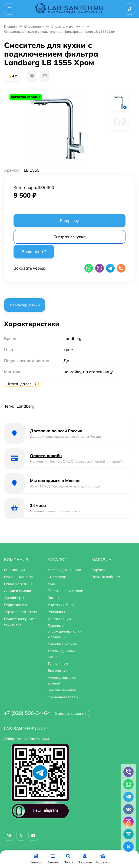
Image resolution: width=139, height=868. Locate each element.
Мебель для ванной (64, 570)
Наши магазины (18, 584)
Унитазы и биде (61, 605)
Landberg (25, 406)
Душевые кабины (63, 644)
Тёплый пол (58, 663)
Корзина (99, 570)
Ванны (53, 598)
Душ (51, 584)
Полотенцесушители (65, 591)
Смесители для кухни (68, 26)
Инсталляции (59, 619)
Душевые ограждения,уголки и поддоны (65, 631)
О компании (14, 570)
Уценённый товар (63, 697)
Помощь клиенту (19, 577)
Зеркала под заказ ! (21, 612)
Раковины (56, 612)
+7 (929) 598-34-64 (27, 713)
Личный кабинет (106, 577)
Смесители (32, 26)
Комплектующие (62, 690)
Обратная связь (18, 605)
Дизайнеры (14, 598)
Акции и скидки (18, 591)
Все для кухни (60, 670)
